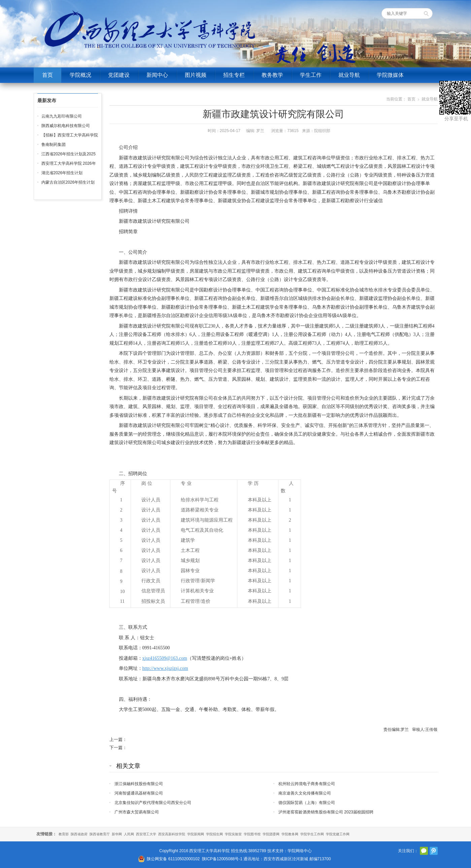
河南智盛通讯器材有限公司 (139, 793)
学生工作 (311, 75)
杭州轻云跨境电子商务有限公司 (307, 784)
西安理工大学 (146, 834)
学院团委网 (271, 834)
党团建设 (119, 75)
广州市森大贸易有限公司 (137, 812)
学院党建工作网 (338, 834)
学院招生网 (214, 834)
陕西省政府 (79, 834)
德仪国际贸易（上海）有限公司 (307, 803)
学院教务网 (290, 834)
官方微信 (424, 851)
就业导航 (349, 75)
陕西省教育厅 (100, 834)
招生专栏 (234, 75)
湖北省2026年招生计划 (62, 173)
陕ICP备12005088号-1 (222, 859)
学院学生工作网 (312, 834)
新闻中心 (157, 75)
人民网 (129, 834)
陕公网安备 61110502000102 (173, 859)
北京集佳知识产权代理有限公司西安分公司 (153, 803)
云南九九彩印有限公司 (62, 116)
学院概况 (80, 75)
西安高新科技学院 (172, 834)
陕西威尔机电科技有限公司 (66, 126)
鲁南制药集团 (54, 145)
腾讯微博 (434, 851)
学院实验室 (233, 834)
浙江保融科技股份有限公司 (139, 784)
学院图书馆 (252, 834)
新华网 (117, 834)
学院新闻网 (196, 834)
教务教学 (272, 75)
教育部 (64, 834)
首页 (47, 75)
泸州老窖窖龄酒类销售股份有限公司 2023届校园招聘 (326, 812)
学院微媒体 (390, 75)
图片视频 (196, 75)
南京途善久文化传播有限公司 (305, 793)
